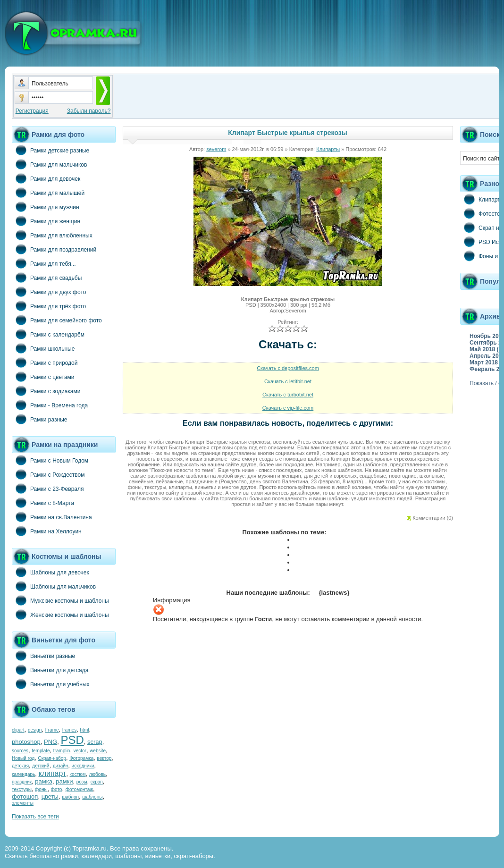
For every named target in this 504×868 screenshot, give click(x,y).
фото (57, 789)
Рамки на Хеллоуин (47, 531)
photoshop (26, 742)
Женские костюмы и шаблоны (60, 615)
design (35, 730)
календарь (23, 774)
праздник (22, 782)
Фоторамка (81, 758)
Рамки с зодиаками (46, 391)
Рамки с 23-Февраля (48, 489)
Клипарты (328, 149)
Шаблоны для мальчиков (54, 586)
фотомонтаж (79, 789)
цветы (50, 796)
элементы (23, 803)
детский (41, 766)
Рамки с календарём (48, 334)
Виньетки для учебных (50, 684)
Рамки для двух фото (49, 292)
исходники (83, 766)
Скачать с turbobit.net (288, 395)
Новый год (23, 758)
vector (80, 751)
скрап (97, 782)
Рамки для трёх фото (49, 306)
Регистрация (32, 111)
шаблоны (92, 797)
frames (70, 730)
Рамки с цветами (43, 377)
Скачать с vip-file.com (288, 408)
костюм (78, 774)
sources (20, 751)
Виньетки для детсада (50, 670)
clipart (18, 730)
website (98, 751)
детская (20, 766)
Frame (52, 730)
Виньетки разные (43, 656)
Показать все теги (35, 817)
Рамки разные (39, 419)
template (41, 751)
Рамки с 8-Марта (43, 503)
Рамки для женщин (46, 221)
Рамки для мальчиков (49, 164)
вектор (105, 758)
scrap (95, 742)
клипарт (52, 773)
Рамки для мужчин (46, 207)
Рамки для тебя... (44, 263)
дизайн (61, 766)
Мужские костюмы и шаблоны (60, 600)
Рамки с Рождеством (48, 474)
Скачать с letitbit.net (288, 381)
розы (82, 782)
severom (216, 149)
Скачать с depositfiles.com (288, 368)
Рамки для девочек (46, 178)
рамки (64, 781)
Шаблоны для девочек (50, 572)
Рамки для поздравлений (54, 249)
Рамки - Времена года (50, 405)
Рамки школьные (43, 348)
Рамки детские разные (50, 150)
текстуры (22, 789)
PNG (50, 742)
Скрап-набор (52, 758)
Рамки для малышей (48, 193)
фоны (41, 789)
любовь (97, 774)
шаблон (70, 797)
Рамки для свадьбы (47, 278)
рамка (44, 781)
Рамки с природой (45, 362)
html (85, 730)
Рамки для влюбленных (52, 235)
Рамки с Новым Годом (50, 460)
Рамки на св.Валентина (52, 517)
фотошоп (25, 796)
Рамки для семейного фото (57, 320)
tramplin (62, 751)
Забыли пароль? (89, 111)
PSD (72, 740)
